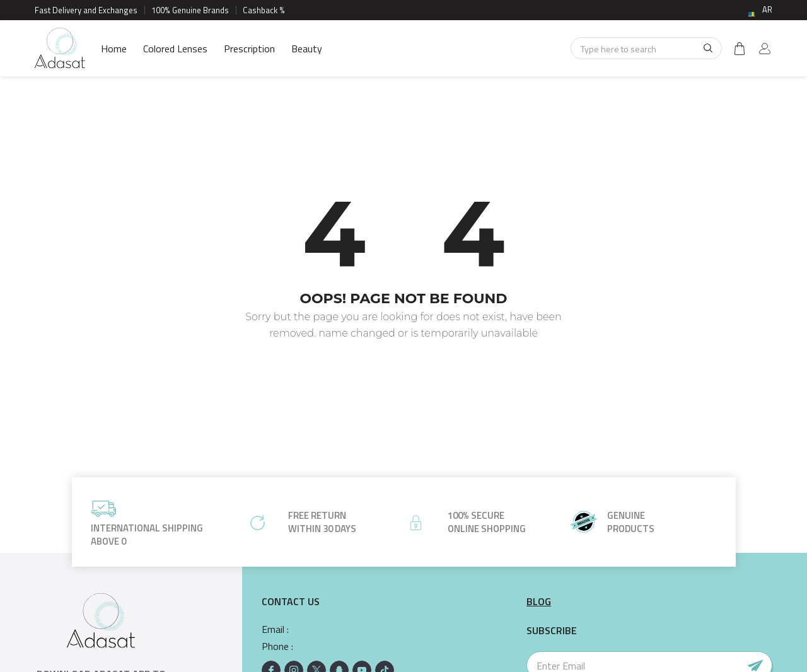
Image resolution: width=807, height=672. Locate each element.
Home (114, 49)
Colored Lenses (175, 49)
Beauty (307, 49)
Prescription (249, 49)
